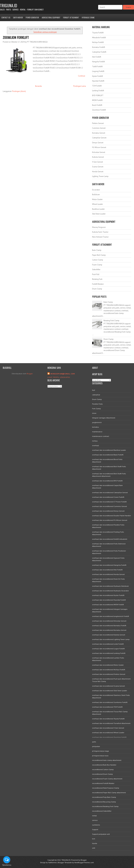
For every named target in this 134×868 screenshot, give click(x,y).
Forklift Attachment (71, 17)
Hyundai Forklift (98, 81)
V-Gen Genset (97, 162)
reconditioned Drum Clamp (102, 774)
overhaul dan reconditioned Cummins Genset (110, 506)
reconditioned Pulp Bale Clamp (104, 797)
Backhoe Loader (98, 209)
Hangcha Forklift (98, 62)
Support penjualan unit (101, 834)
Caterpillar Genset (99, 138)
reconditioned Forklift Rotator (103, 783)
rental (94, 816)
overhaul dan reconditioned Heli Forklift (107, 570)
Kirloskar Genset (99, 152)
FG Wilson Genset (99, 147)
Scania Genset (98, 167)
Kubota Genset (98, 157)
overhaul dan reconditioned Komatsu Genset (109, 630)
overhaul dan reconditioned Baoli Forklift (108, 455)
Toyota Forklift (98, 33)
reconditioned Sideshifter (102, 811)
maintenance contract (101, 436)
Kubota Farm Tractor (100, 232)
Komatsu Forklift (99, 47)
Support (95, 829)
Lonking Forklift (98, 91)
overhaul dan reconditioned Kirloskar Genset (109, 621)
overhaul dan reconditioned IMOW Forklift (108, 605)
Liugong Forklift (98, 71)
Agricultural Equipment (51, 17)
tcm (94, 839)
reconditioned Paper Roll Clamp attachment (109, 793)
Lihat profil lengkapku (59, 377)
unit (94, 848)
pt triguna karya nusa (100, 756)
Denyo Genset (98, 143)
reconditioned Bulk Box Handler (104, 765)
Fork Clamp (96, 409)
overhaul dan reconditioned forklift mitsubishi (110, 539)
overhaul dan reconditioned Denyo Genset (108, 511)
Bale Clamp (97, 250)
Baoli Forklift (97, 105)
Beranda (38, 86)
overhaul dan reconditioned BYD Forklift (107, 481)
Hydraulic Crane (88, 17)
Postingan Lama (80, 86)
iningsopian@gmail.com (63, 374)
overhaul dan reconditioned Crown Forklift (108, 497)
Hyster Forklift (97, 76)
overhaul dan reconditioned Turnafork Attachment (111, 723)
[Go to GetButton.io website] (7, 865)
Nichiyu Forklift (98, 42)
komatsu (95, 427)
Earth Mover (18, 17)
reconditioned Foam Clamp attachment (107, 779)
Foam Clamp (97, 265)
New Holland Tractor (100, 237)
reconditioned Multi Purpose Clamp (106, 788)
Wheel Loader (97, 204)
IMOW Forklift (97, 100)
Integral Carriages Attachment (104, 418)
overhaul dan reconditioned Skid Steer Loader (110, 691)
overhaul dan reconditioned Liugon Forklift (108, 649)
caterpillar (96, 395)
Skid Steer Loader (99, 214)
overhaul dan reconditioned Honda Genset (108, 574)
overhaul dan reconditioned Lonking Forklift (109, 653)
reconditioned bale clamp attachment (107, 760)
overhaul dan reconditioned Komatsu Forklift (109, 626)
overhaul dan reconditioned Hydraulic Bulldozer (110, 586)
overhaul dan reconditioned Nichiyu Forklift (109, 670)
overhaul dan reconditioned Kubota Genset (109, 635)
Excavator (96, 190)
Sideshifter (96, 269)
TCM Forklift (97, 86)
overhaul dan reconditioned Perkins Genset (109, 674)
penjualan (96, 746)
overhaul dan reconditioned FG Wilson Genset (110, 520)
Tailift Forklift (97, 67)
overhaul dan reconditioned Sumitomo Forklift (110, 702)
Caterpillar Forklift (99, 52)
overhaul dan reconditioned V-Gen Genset (108, 728)
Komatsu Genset (99, 133)
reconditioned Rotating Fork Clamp (105, 806)
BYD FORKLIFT (98, 95)
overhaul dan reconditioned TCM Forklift (107, 707)
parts (94, 742)
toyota (95, 843)
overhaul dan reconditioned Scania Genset (108, 686)
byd (94, 390)
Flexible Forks (97, 404)
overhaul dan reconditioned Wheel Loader (108, 733)
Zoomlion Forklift (16, 37)
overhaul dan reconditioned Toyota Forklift (108, 719)
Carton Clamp (98, 260)
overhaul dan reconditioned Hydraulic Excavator (110, 591)
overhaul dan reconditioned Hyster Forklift (108, 595)
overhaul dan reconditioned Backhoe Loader (109, 450)
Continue (82, 76)
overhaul (96, 445)
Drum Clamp (97, 289)
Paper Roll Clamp (99, 255)
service (95, 820)
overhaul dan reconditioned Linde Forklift (108, 644)
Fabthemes (52, 862)
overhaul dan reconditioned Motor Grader (108, 665)
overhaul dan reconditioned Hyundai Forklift (109, 600)
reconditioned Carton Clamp (103, 769)
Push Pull (96, 274)
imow (94, 413)
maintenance (97, 432)
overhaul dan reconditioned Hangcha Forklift (109, 565)
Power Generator (32, 17)
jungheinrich (97, 422)
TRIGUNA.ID (9, 6)
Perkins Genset (98, 123)
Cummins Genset (99, 128)
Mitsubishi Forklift (99, 38)
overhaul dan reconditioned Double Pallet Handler (112, 516)
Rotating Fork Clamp (111, 321)
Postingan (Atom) (19, 91)
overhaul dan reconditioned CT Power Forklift (109, 502)
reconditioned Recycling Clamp (104, 802)
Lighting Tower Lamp (100, 176)
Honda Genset (98, 172)
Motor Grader (97, 199)
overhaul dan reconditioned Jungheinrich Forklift (111, 616)
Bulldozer (96, 195)
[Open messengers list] (7, 860)
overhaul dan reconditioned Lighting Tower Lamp (111, 639)
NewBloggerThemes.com (84, 862)
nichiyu (95, 441)
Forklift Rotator (98, 284)
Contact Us (6, 17)
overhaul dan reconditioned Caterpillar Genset (110, 492)
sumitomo (96, 825)
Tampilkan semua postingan (45, 32)
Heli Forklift (97, 57)
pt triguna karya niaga (100, 751)
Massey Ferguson (99, 227)
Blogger (30, 374)
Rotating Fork (97, 279)
